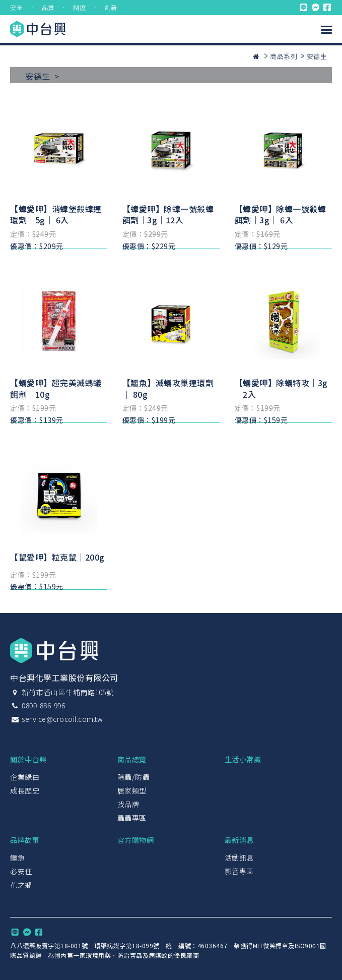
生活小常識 (243, 759)
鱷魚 (17, 857)
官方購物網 (136, 840)
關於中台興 (28, 759)
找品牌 (128, 804)
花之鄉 (21, 885)
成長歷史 (25, 790)
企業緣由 (25, 777)
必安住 (21, 871)
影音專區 (239, 871)
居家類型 (132, 790)
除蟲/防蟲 (134, 777)
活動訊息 (239, 857)
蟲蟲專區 (132, 818)
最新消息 (239, 840)
